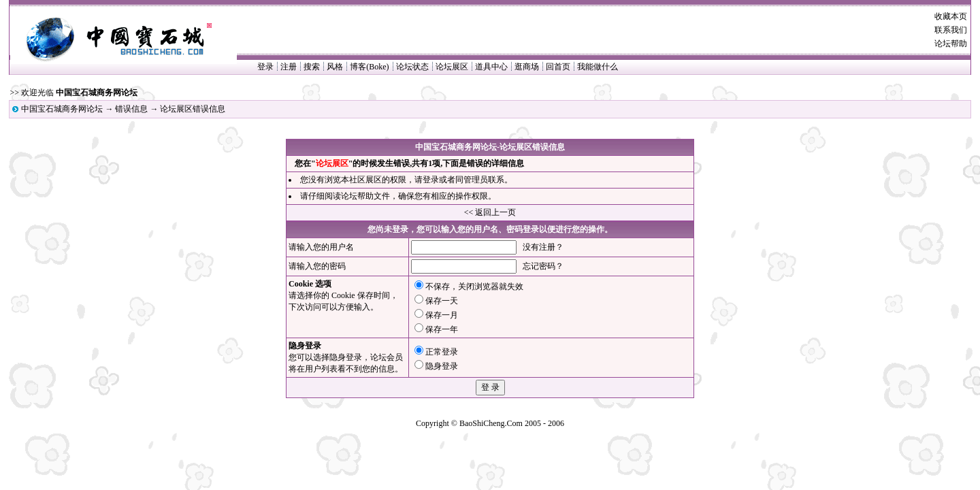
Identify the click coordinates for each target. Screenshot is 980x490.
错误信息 (131, 109)
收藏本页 (951, 16)
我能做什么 (598, 67)
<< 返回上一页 (490, 212)
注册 (289, 67)
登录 (265, 67)
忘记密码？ (543, 266)
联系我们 (951, 30)
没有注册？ (543, 247)
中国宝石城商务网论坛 (62, 109)
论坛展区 (452, 67)
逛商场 (527, 67)
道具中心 (491, 67)
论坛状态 (412, 67)
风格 (335, 67)
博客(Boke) (369, 67)
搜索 (312, 67)
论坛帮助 (951, 44)
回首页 (558, 67)
